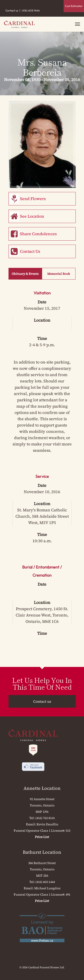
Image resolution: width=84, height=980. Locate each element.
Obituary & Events (25, 274)
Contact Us (30, 251)
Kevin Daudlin (47, 824)
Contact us (12, 10)
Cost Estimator (74, 6)
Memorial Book (59, 274)
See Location (32, 216)
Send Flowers (33, 199)
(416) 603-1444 (31, 10)
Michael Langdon (47, 888)
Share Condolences (38, 234)
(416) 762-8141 (45, 818)
